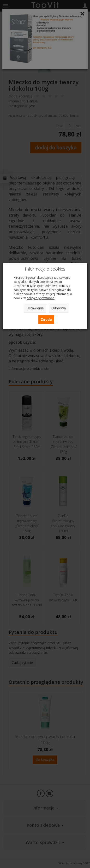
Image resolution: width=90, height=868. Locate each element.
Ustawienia (35, 308)
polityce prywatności (40, 298)
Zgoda (46, 319)
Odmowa (59, 308)
